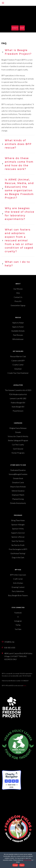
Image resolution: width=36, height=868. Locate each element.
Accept (15, 865)
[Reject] (34, 860)
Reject (22, 865)
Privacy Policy (27, 860)
